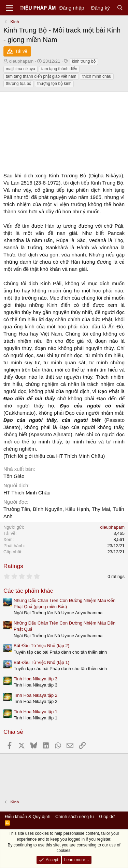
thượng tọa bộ (19, 84)
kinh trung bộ (84, 61)
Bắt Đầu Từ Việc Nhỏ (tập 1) (41, 662)
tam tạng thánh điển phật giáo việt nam (41, 76)
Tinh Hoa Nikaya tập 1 (35, 712)
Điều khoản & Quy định (27, 816)
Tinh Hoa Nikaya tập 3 (35, 679)
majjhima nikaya (20, 69)
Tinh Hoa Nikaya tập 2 (35, 695)
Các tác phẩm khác (28, 591)
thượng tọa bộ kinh (54, 84)
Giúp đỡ (107, 816)
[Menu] (9, 8)
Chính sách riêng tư (75, 816)
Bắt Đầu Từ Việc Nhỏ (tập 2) (41, 646)
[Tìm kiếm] (120, 8)
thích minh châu (97, 76)
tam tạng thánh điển (59, 69)
